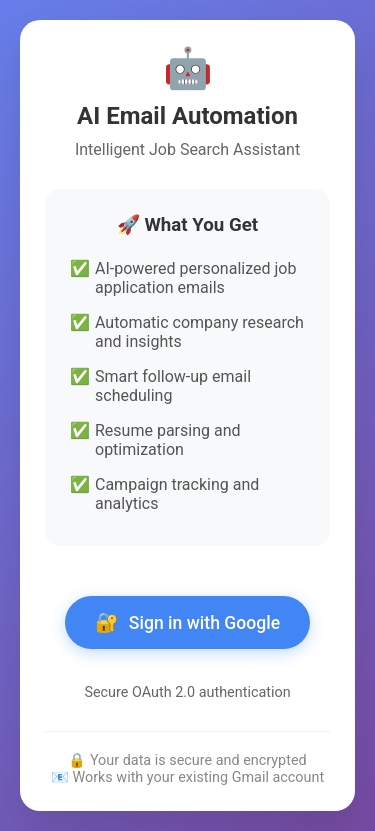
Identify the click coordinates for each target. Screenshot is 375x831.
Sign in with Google (187, 622)
